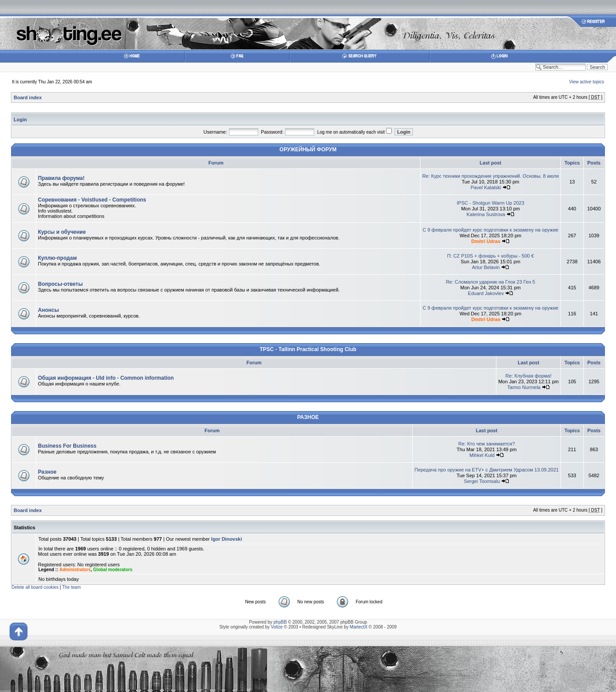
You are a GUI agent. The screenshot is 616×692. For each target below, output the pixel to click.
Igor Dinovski (227, 539)
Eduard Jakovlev (486, 293)
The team (71, 587)
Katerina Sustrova (486, 214)
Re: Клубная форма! (529, 376)
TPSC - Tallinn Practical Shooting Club (308, 349)
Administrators (75, 570)
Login (20, 120)
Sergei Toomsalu (482, 481)
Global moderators (113, 570)
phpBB (280, 622)
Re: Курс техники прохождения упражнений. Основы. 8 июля (490, 176)
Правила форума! (61, 178)
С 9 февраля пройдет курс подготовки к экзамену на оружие (491, 230)
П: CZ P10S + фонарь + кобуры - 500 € (490, 256)
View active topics (587, 82)
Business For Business (67, 446)
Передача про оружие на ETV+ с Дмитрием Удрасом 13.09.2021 (486, 470)
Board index (28, 97)
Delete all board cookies (35, 587)
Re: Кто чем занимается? (486, 444)
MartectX (359, 627)
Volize (277, 627)
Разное (47, 472)
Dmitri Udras (486, 241)
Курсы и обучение (62, 232)
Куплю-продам (57, 258)
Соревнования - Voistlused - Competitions (92, 200)
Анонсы (48, 310)
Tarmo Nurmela (524, 387)
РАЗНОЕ (308, 417)
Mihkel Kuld (482, 455)
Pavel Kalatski (486, 187)
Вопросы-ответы (60, 284)
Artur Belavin (486, 267)
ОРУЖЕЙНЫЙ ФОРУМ (308, 150)
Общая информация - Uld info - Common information (106, 378)
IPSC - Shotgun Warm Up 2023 (490, 203)
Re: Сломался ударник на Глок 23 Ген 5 (490, 282)
